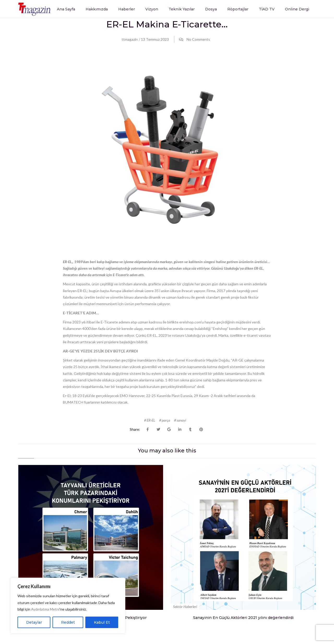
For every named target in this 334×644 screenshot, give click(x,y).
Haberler (127, 9)
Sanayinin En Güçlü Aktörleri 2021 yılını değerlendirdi (243, 617)
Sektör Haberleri (185, 607)
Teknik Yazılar (182, 9)
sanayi (181, 420)
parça (166, 420)
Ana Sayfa (66, 9)
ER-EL (151, 420)
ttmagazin (130, 39)
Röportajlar (238, 9)
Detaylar (34, 622)
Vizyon (152, 9)
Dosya (211, 9)
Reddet (68, 622)
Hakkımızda (97, 9)
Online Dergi (297, 9)
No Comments (198, 39)
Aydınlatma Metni (45, 609)
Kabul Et (102, 622)
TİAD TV (267, 9)
